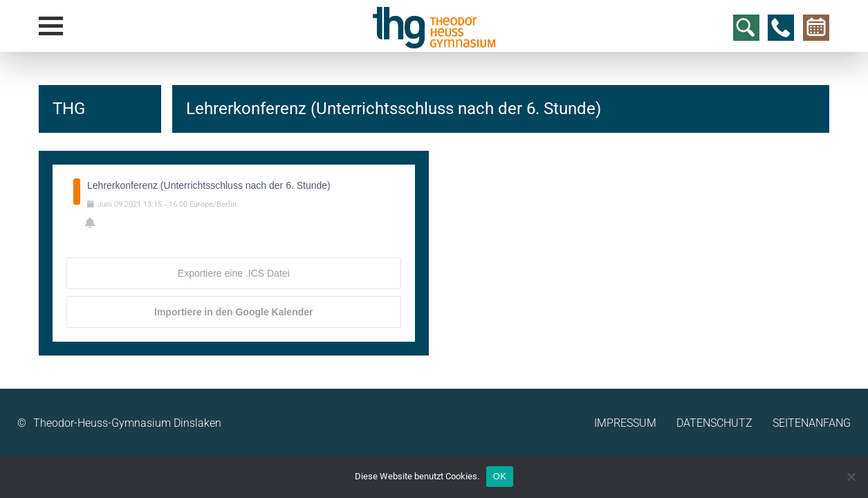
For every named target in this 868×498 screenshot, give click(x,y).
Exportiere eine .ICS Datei (234, 273)
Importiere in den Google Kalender (233, 312)
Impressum (625, 423)
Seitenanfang (812, 423)
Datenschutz (714, 423)
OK (500, 476)
